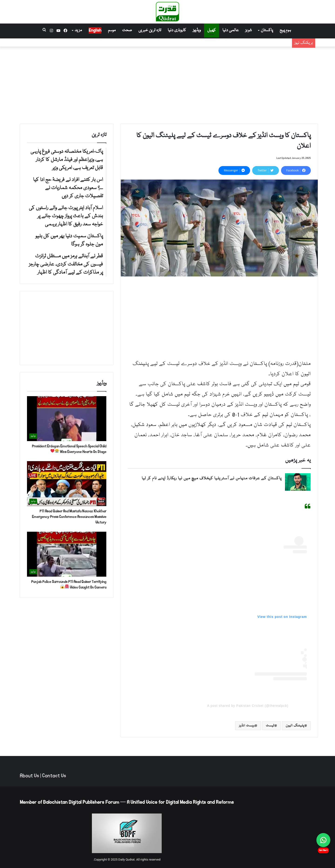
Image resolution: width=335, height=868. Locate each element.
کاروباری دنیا (177, 30)
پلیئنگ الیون (295, 726)
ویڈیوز (197, 30)
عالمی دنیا (231, 30)
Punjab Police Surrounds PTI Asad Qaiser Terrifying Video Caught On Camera (69, 584)
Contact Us (54, 776)
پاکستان (267, 30)
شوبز (248, 30)
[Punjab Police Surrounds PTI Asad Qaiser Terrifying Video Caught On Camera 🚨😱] (67, 554)
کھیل (212, 30)
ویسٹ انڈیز (247, 726)
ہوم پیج (285, 30)
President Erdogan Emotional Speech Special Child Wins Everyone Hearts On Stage (69, 449)
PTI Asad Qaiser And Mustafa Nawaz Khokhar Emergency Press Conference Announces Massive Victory (69, 517)
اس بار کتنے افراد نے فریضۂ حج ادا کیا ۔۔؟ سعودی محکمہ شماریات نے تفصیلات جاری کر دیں (209, 45)
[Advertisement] (167, 84)
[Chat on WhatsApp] (323, 840)
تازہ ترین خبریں (150, 30)
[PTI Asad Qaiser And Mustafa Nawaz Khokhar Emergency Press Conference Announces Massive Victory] (67, 484)
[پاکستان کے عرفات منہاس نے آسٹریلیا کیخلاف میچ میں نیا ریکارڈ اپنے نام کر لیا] (298, 482)
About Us (29, 776)
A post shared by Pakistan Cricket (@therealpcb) (248, 706)
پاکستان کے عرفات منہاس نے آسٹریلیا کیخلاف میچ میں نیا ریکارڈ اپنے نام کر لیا (212, 478)
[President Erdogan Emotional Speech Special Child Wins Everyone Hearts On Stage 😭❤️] (67, 419)
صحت (127, 30)
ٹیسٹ (270, 726)
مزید (78, 30)
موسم (112, 30)
